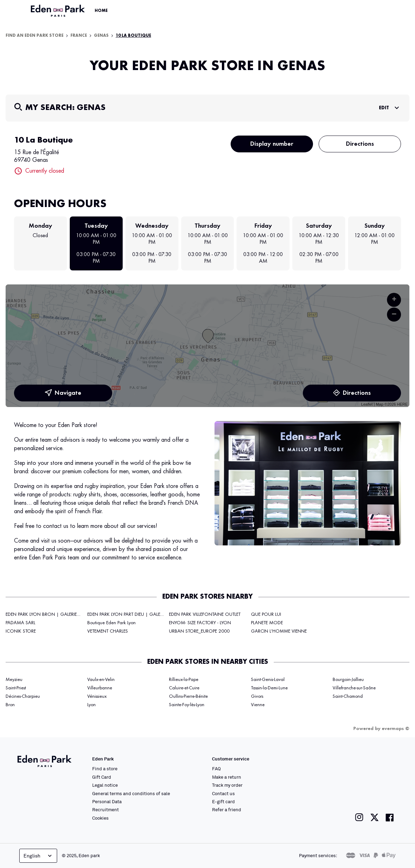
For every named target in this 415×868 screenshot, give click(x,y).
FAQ (216, 769)
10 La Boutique (133, 36)
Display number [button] (272, 144)
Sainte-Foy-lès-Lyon (187, 705)
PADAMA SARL (21, 623)
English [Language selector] (38, 856)
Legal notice (105, 785)
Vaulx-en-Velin (101, 680)
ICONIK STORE (21, 631)
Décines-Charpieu (23, 696)
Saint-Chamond (348, 696)
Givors (257, 696)
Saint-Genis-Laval (268, 680)
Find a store (105, 769)
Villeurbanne (100, 688)
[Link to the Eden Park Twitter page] (375, 817)
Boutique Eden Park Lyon (111, 623)
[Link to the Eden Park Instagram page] (359, 817)
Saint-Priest (16, 688)
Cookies (100, 818)
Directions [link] (352, 393)
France (79, 36)
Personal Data (107, 801)
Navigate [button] (63, 393)
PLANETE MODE (267, 623)
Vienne (258, 705)
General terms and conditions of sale (131, 793)
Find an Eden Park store (35, 36)
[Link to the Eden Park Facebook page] (390, 817)
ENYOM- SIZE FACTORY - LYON (200, 623)
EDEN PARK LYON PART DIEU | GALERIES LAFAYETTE (139, 614)
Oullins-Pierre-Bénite (188, 696)
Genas (101, 36)
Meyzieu (14, 680)
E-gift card (223, 801)
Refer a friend (227, 810)
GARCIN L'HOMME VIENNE (279, 631)
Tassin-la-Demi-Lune (269, 688)
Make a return (227, 777)
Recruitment (106, 810)
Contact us (223, 793)
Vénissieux (97, 696)
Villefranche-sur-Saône (354, 688)
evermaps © (396, 729)
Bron (10, 705)
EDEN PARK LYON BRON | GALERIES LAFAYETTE (53, 614)
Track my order (227, 785)
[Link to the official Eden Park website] (59, 11)
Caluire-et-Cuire (184, 688)
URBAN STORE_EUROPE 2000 (199, 631)
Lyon (91, 705)
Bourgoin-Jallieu (348, 680)
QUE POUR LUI (266, 614)
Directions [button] (360, 144)
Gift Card (102, 777)
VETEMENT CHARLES (108, 631)
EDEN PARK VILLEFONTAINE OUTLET (205, 614)
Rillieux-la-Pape (184, 680)
